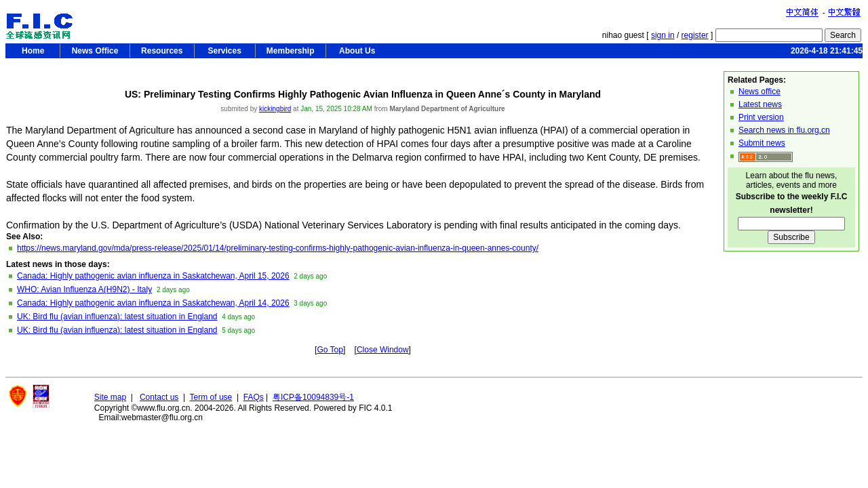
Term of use (211, 397)
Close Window (383, 350)
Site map (110, 397)
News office (759, 91)
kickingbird (275, 109)
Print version (761, 117)
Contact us (159, 397)
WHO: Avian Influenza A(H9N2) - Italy (84, 289)
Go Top (330, 350)
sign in (663, 35)
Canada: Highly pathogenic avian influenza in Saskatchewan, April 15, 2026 (153, 276)
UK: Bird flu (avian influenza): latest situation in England (117, 317)
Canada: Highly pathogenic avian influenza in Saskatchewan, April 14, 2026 (153, 303)
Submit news (762, 143)
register (695, 35)
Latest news (760, 104)
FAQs (254, 397)
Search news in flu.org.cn (784, 130)
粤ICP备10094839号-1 (313, 397)
